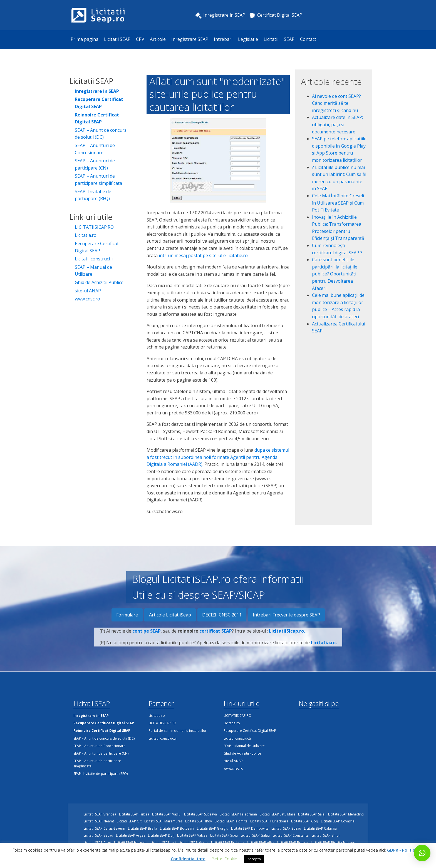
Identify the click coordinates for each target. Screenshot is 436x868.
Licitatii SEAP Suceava (200, 814)
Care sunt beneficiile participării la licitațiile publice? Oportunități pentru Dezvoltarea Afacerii (335, 274)
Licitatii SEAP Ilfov (199, 821)
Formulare (127, 615)
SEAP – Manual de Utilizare (93, 271)
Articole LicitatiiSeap (170, 615)
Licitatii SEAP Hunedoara (269, 821)
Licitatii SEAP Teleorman (238, 814)
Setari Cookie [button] (225, 859)
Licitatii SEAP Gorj (305, 821)
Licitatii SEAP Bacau (98, 835)
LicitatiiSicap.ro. (287, 639)
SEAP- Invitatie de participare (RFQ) (93, 195)
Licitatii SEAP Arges (131, 835)
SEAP (289, 39)
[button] (422, 853)
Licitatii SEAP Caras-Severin (104, 828)
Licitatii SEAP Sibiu (224, 835)
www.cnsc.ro (87, 299)
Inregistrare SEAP (190, 39)
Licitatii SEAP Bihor (326, 835)
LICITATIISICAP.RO (94, 227)
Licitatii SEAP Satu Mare (278, 814)
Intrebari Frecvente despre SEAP (286, 615)
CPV (140, 39)
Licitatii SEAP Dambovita (250, 828)
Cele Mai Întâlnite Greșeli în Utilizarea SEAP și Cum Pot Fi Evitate (338, 203)
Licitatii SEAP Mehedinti (346, 814)
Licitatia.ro (86, 235)
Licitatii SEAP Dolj (161, 835)
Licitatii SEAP (117, 39)
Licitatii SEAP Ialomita (231, 821)
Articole (158, 39)
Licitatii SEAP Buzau (286, 828)
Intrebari (223, 39)
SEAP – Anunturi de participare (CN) (95, 164)
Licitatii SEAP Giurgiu (213, 828)
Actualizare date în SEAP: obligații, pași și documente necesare (337, 124)
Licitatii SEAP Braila (143, 828)
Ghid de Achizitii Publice (99, 282)
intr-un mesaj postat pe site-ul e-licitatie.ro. (204, 255)
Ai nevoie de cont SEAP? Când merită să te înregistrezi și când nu (336, 103)
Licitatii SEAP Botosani (177, 828)
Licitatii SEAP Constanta (291, 835)
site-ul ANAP (88, 291)
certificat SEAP (216, 639)
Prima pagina (85, 39)
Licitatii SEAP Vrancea (100, 814)
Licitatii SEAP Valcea (192, 835)
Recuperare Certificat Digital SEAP (97, 247)
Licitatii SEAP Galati (255, 835)
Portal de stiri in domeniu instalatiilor (178, 731)
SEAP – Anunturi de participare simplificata (98, 180)
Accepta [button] (254, 859)
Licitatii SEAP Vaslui (167, 814)
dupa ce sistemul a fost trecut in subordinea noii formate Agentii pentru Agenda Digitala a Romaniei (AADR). (218, 457)
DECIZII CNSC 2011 (222, 615)
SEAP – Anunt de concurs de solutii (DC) (101, 134)
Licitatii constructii (94, 259)
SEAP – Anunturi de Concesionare (95, 149)
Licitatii (271, 39)
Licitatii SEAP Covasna (338, 821)
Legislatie (248, 39)
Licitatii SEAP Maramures (163, 821)
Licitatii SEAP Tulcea (134, 814)
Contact (308, 39)
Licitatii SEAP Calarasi (320, 828)
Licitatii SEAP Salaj (312, 814)
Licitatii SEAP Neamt (99, 821)
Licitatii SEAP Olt (129, 821)
